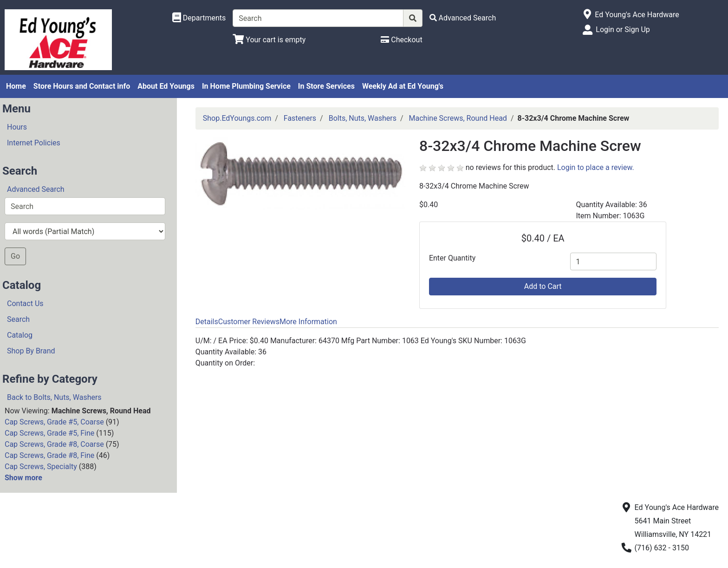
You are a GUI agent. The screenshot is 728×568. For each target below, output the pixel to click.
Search (18, 319)
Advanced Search (36, 189)
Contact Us (25, 304)
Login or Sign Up (623, 29)
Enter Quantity (452, 258)
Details (207, 322)
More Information (308, 322)
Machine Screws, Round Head (458, 118)
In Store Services (326, 86)
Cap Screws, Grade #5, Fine (49, 433)
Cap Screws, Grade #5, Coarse (54, 422)
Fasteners (300, 118)
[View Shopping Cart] (269, 40)
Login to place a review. (596, 167)
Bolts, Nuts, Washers (363, 118)
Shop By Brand (31, 351)
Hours (17, 127)
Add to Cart (543, 286)
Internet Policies (34, 143)
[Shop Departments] (199, 18)
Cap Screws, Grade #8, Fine (49, 455)
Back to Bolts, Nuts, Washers (54, 397)
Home (16, 86)
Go (15, 256)
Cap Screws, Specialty (41, 467)
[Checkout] (401, 40)
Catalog (20, 335)
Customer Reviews (249, 322)
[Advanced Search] (463, 18)
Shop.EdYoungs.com (237, 118)
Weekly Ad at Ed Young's (403, 86)
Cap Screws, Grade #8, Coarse (54, 444)
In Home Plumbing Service (246, 86)
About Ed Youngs (166, 86)
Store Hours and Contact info (82, 86)
